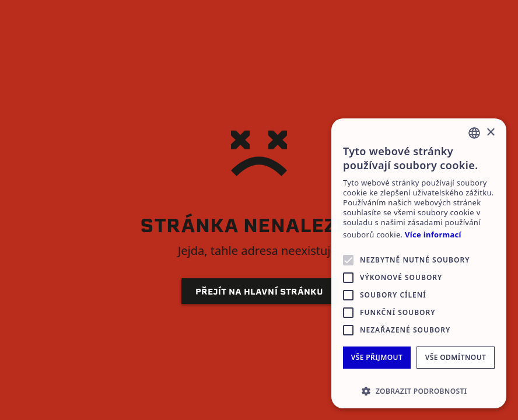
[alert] (419, 263)
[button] (419, 391)
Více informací (433, 235)
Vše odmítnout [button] (456, 357)
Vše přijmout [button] (377, 357)
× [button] (490, 133)
